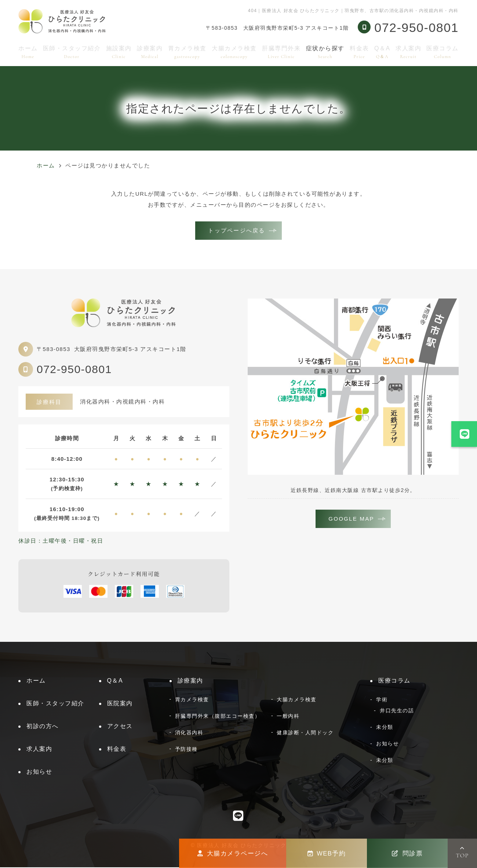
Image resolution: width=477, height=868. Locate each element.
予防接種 (186, 750)
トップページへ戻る (236, 231)
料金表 (359, 52)
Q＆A (382, 52)
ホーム (28, 52)
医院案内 (120, 704)
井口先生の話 (397, 711)
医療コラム (443, 52)
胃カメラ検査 (187, 52)
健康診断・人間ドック (305, 733)
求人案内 (408, 52)
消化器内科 (189, 733)
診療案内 (150, 52)
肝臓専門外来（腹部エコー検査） (218, 717)
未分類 (385, 728)
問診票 (407, 853)
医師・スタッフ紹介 (72, 52)
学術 (382, 700)
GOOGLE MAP (352, 520)
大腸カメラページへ (233, 853)
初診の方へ (43, 727)
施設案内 (119, 52)
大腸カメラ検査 (234, 52)
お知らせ (39, 772)
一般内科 (288, 717)
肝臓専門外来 (281, 52)
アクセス (120, 727)
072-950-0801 (74, 370)
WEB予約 (327, 853)
